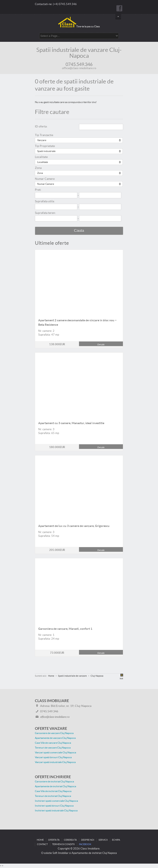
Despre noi (88, 840)
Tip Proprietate (45, 146)
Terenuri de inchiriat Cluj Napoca (53, 796)
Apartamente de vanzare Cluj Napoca (55, 738)
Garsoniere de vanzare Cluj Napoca (54, 733)
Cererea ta (70, 840)
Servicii (103, 840)
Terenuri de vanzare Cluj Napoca (53, 748)
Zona (38, 168)
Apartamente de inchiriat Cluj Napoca (55, 786)
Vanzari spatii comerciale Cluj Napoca (55, 753)
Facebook (85, 844)
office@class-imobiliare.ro (79, 68)
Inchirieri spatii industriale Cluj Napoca (56, 811)
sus (121, 678)
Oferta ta (54, 840)
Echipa (116, 840)
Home (40, 840)
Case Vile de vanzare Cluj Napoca (53, 743)
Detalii (79, 252)
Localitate (41, 157)
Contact (42, 844)
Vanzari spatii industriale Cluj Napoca (55, 762)
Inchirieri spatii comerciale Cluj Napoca (56, 801)
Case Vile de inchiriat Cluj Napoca (53, 791)
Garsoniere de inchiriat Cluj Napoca (54, 782)
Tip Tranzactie (44, 135)
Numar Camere (45, 179)
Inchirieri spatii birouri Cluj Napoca (54, 806)
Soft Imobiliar (61, 853)
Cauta (79, 231)
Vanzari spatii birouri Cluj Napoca (53, 757)
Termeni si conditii (63, 844)
